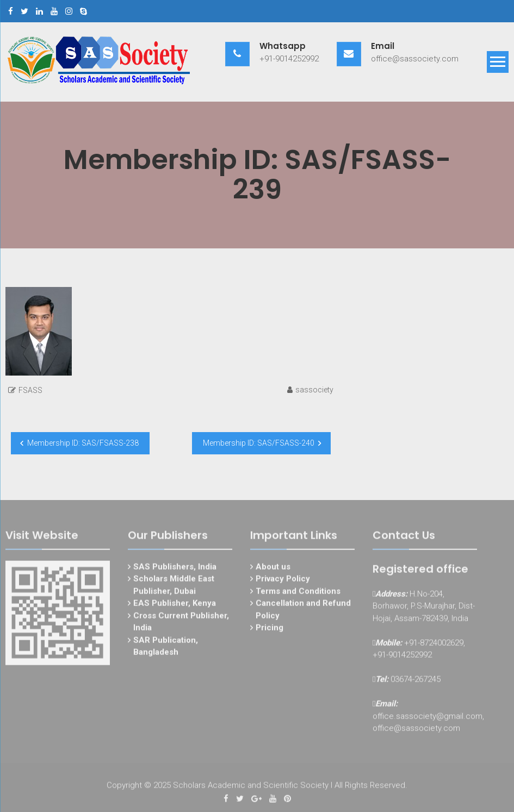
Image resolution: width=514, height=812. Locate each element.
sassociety (314, 390)
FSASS (30, 390)
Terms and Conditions (298, 594)
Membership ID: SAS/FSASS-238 (83, 443)
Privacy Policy (283, 581)
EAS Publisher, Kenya (175, 605)
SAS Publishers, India (175, 569)
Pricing (270, 630)
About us (273, 569)
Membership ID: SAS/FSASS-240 (259, 443)
